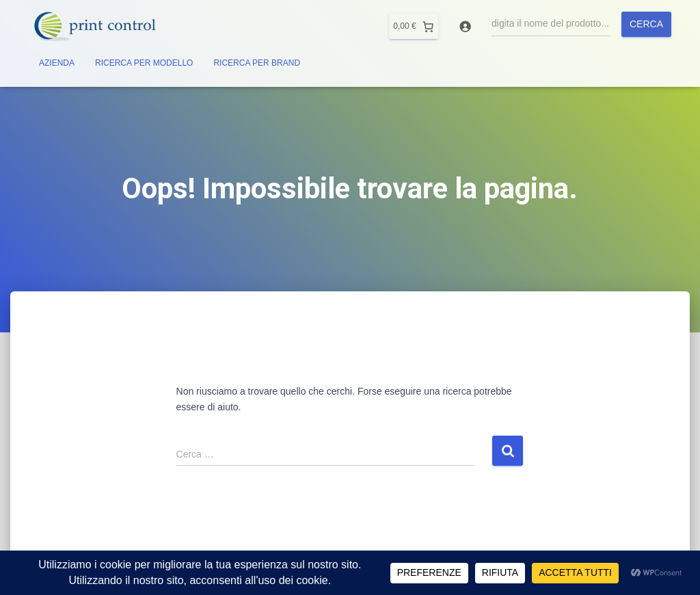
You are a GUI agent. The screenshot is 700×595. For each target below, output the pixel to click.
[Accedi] (465, 26)
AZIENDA (57, 63)
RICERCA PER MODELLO (144, 63)
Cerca (646, 24)
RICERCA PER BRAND (257, 63)
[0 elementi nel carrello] (413, 26)
